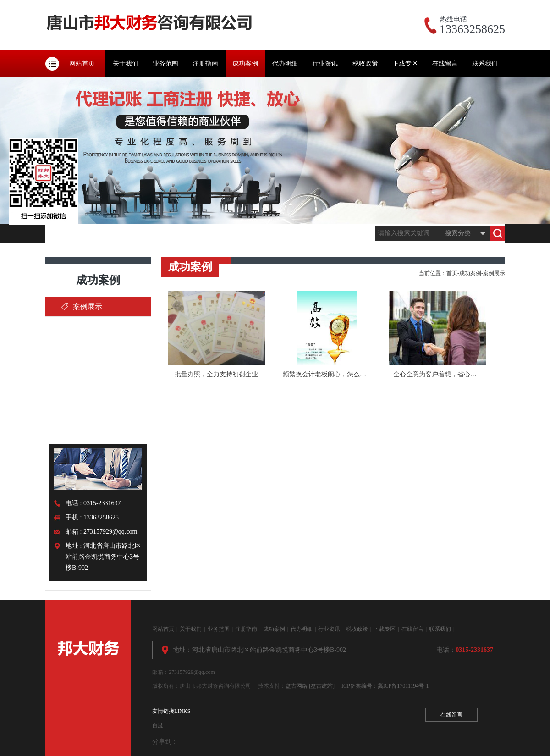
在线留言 (445, 63)
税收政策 (365, 63)
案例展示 (88, 306)
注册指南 (205, 63)
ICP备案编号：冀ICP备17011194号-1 (385, 686)
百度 (158, 725)
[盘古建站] (322, 686)
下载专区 (405, 63)
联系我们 (485, 63)
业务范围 (165, 63)
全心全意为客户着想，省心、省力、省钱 (451, 374)
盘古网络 (297, 686)
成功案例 (245, 63)
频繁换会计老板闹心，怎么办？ (328, 374)
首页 (452, 273)
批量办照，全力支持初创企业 (216, 374)
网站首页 (82, 63)
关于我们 (126, 63)
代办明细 (285, 63)
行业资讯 (325, 63)
